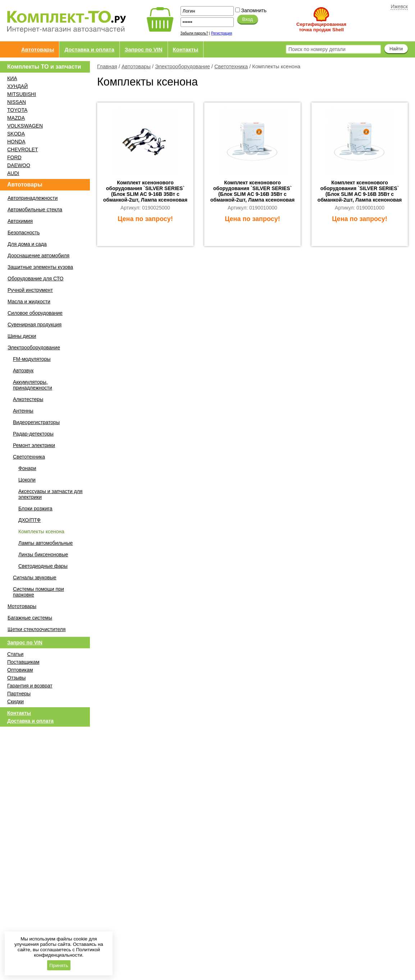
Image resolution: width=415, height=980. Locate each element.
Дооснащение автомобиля (38, 256)
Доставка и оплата (89, 49)
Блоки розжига (35, 509)
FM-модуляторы (32, 359)
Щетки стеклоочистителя (37, 629)
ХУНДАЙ (17, 86)
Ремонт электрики (34, 445)
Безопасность (24, 233)
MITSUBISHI (22, 94)
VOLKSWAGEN (25, 126)
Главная (107, 66)
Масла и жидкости (29, 302)
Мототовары (22, 606)
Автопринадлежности (33, 198)
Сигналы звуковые (35, 578)
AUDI (13, 173)
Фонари (27, 468)
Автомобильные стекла (35, 210)
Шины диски (22, 336)
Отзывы (16, 678)
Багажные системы (30, 618)
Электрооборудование (183, 66)
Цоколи (27, 480)
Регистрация (222, 33)
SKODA (16, 134)
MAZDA (16, 118)
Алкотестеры (28, 399)
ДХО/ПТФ (29, 520)
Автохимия (20, 221)
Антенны (23, 411)
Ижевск (399, 6)
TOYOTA (17, 110)
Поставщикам (23, 662)
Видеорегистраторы (36, 422)
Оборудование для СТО (35, 279)
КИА (12, 78)
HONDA (16, 142)
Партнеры (19, 694)
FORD (14, 157)
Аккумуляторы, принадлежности (33, 385)
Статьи (15, 654)
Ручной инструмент (30, 290)
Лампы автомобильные (45, 543)
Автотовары (38, 49)
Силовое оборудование (35, 313)
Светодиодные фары (43, 566)
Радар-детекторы (33, 434)
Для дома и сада (27, 244)
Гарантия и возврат (30, 686)
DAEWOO (19, 165)
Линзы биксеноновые (43, 555)
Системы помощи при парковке (38, 592)
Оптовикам (20, 670)
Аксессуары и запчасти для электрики (50, 494)
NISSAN (17, 102)
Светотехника (231, 66)
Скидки (15, 701)
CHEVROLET (23, 149)
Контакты (186, 49)
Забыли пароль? (194, 33)
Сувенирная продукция (35, 325)
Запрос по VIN (144, 49)
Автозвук (23, 371)
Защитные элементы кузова (40, 267)
